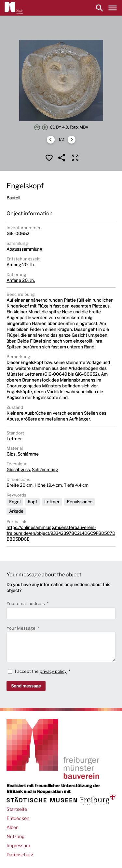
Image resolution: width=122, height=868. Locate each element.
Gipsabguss (18, 470)
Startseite (17, 809)
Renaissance (80, 502)
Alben (13, 827)
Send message (26, 686)
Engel (15, 502)
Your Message (21, 628)
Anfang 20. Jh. (21, 280)
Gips (11, 454)
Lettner (52, 502)
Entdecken (18, 818)
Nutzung (15, 836)
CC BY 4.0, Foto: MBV (61, 127)
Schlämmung (45, 470)
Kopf (32, 502)
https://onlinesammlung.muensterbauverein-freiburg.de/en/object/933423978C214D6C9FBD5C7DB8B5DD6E (61, 533)
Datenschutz (20, 855)
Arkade (16, 511)
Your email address (26, 603)
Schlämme (28, 454)
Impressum (18, 845)
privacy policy (53, 671)
